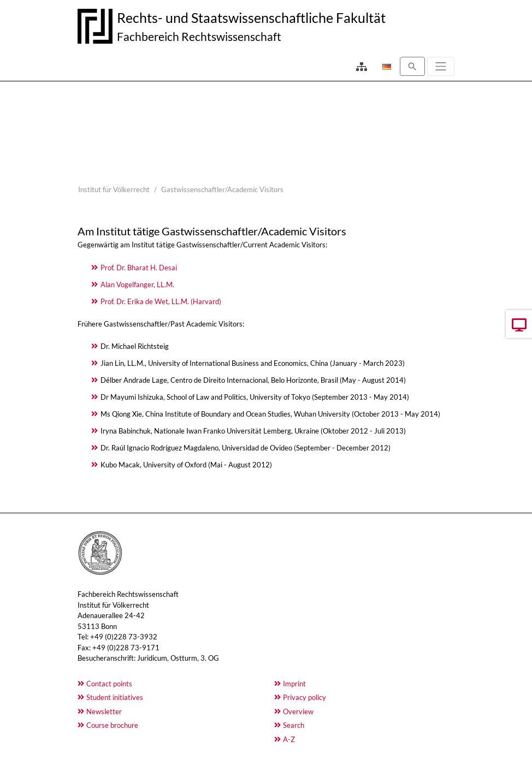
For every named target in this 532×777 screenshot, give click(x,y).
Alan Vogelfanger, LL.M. (137, 284)
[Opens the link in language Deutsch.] (386, 67)
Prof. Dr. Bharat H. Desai (139, 268)
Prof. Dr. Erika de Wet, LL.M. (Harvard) (161, 301)
